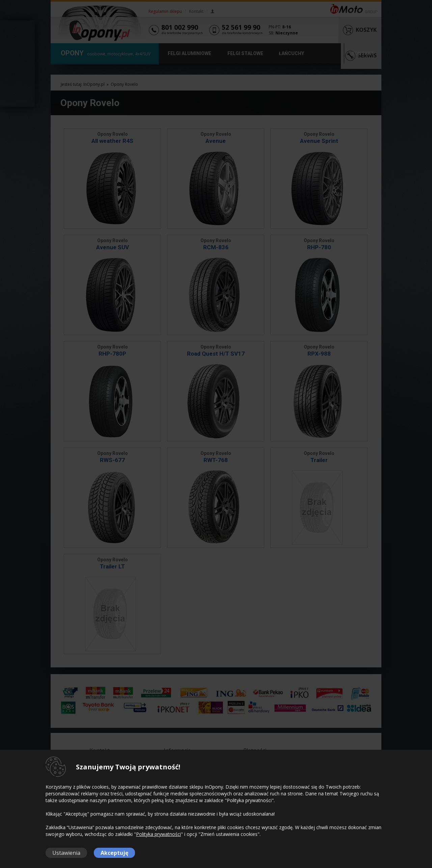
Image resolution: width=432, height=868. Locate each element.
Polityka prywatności (158, 834)
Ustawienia (66, 853)
